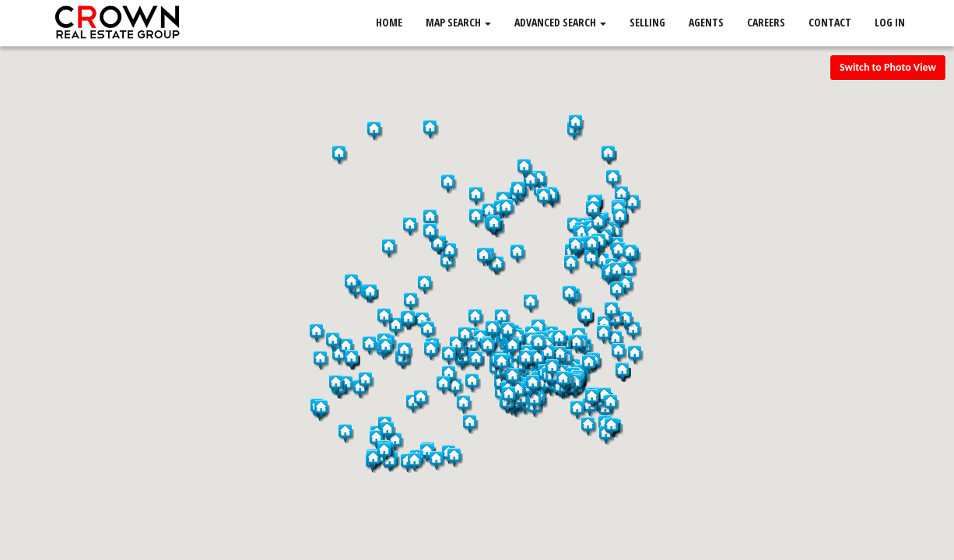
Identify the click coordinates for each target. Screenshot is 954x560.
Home (389, 23)
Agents (706, 23)
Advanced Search (560, 23)
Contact (830, 23)
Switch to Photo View (888, 67)
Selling (647, 23)
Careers (766, 23)
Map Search (458, 23)
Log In (890, 23)
